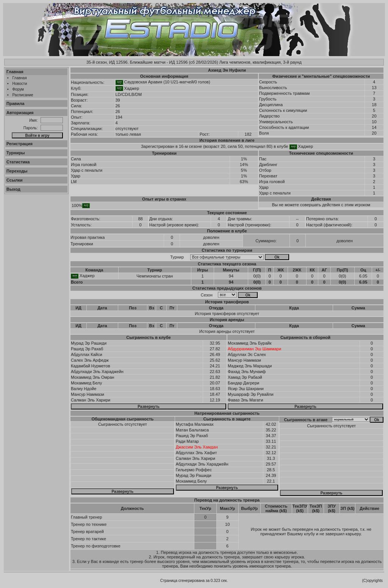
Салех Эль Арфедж (90, 360)
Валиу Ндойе (84, 389)
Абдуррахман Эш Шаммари (254, 349)
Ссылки (15, 180)
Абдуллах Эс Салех (247, 354)
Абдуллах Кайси (87, 354)
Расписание (23, 95)
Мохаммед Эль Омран (92, 377)
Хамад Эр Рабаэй (245, 377)
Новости (20, 84)
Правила (15, 103)
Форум (18, 89)
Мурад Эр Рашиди (89, 343)
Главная (15, 72)
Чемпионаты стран (155, 276)
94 (231, 276)
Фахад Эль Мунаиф (247, 372)
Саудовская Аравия (143, 82)
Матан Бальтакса (192, 430)
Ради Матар (187, 441)
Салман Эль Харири (91, 400)
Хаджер (132, 88)
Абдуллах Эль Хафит (196, 453)
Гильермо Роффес (194, 470)
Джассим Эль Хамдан (197, 447)
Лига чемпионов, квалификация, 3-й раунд (260, 62)
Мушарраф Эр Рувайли (251, 394)
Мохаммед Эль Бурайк (250, 343)
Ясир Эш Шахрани (246, 389)
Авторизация (20, 113)
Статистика (18, 162)
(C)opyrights (372, 581)
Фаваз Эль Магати (245, 400)
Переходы (17, 171)
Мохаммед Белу (86, 383)
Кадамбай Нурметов (91, 366)
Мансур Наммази (88, 394)
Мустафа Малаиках (195, 424)
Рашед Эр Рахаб (87, 349)
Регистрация (20, 144)
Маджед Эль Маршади (250, 366)
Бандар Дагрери (243, 383)
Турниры (16, 153)
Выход (13, 189)
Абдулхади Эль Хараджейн (97, 372)
